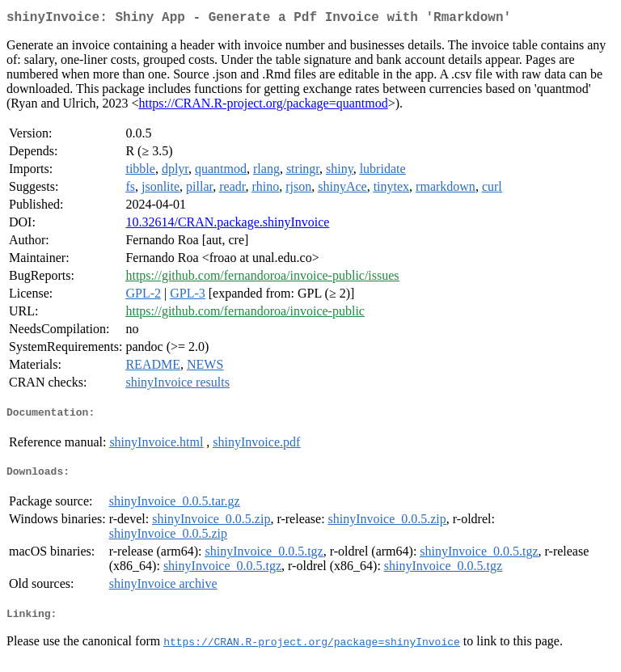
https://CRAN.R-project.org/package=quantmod (263, 106)
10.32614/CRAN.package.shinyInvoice (227, 225)
